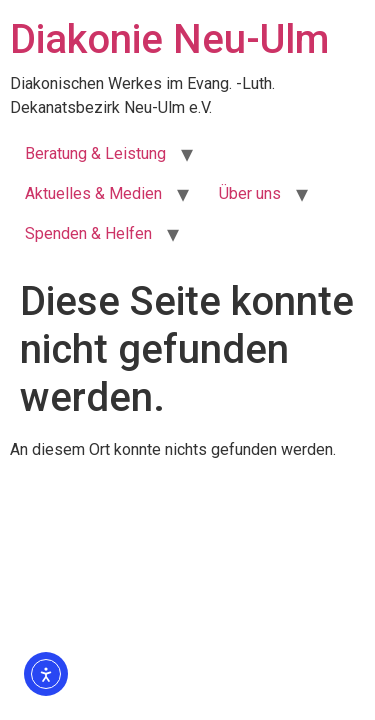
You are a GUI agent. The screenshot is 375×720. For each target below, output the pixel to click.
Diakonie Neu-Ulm (169, 39)
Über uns (250, 193)
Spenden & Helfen (88, 233)
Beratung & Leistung (95, 153)
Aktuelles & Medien (93, 193)
